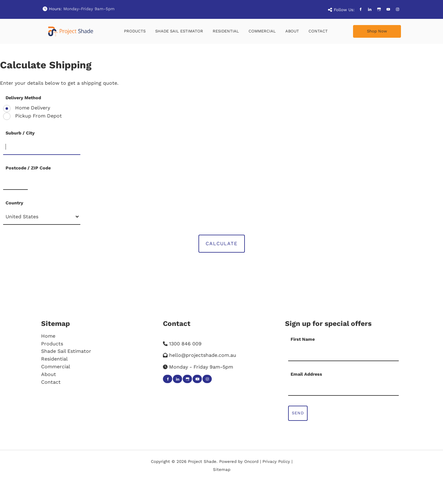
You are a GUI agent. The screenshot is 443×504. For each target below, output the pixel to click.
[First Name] (344, 353)
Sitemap (55, 323)
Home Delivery (32, 108)
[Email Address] (344, 388)
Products (135, 31)
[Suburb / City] (42, 147)
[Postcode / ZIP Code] (15, 182)
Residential (226, 31)
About (292, 31)
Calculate (221, 243)
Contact (318, 31)
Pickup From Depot (38, 116)
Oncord (251, 461)
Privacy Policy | (277, 461)
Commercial (262, 31)
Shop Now (363, 29)
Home (48, 336)
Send (298, 413)
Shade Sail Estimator (179, 31)
